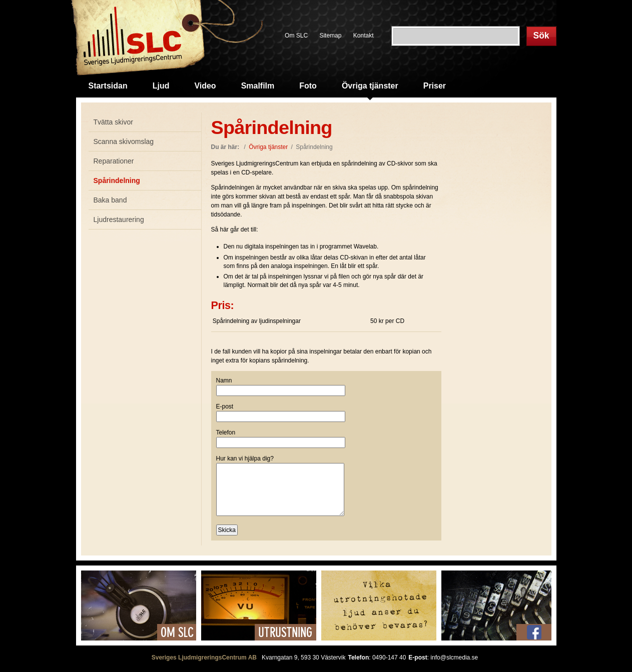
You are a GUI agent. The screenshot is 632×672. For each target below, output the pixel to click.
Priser (435, 86)
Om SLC (296, 35)
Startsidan (108, 86)
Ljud (161, 86)
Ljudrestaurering (119, 219)
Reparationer (114, 161)
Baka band (110, 200)
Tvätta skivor (113, 122)
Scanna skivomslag (124, 141)
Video (205, 86)
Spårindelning (117, 180)
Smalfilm (258, 86)
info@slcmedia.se (454, 657)
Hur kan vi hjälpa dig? (245, 458)
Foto (308, 86)
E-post (225, 406)
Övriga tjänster (370, 86)
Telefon (226, 432)
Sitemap (330, 35)
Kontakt (364, 35)
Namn (224, 380)
